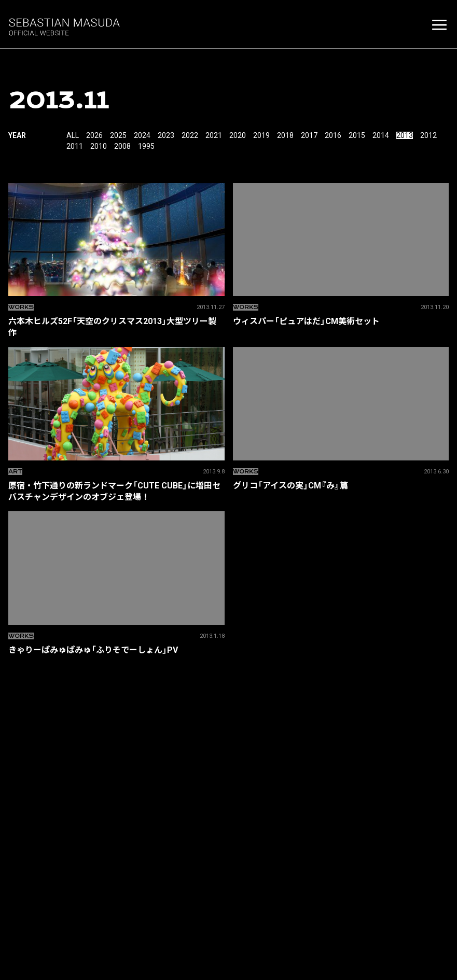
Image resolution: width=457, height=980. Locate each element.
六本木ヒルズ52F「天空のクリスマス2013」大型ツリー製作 (116, 327)
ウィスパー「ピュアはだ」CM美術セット (341, 321)
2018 (285, 135)
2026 (94, 135)
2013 (405, 135)
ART (15, 472)
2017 (309, 135)
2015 (357, 135)
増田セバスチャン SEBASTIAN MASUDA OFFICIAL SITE (65, 26)
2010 (99, 146)
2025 (118, 135)
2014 (381, 135)
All (73, 135)
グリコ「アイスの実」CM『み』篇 (341, 485)
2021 (214, 135)
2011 (75, 146)
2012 (428, 135)
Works (21, 307)
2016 (333, 135)
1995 (146, 146)
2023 (166, 135)
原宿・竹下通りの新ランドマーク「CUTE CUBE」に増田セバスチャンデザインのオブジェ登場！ (116, 491)
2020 (238, 135)
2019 (261, 135)
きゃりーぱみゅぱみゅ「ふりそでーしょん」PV (116, 650)
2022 (190, 135)
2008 (122, 146)
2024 (142, 135)
